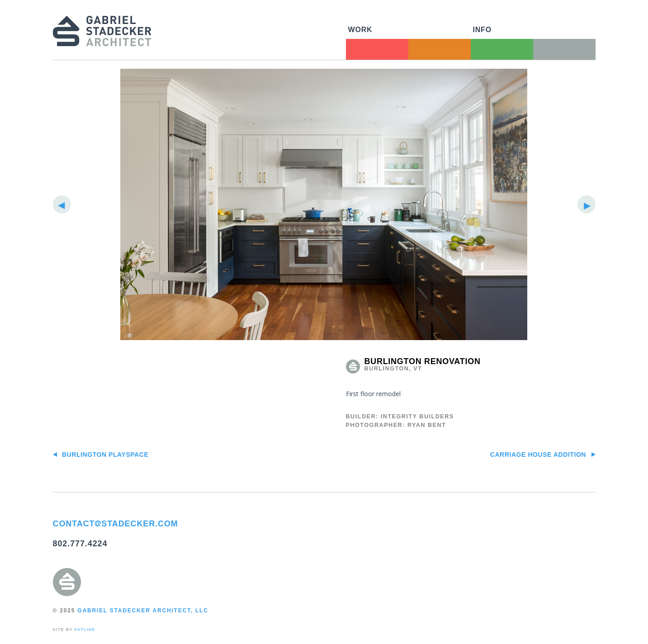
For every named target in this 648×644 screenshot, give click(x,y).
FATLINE (85, 630)
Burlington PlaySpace (101, 455)
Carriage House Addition (543, 455)
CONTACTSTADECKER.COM (116, 524)
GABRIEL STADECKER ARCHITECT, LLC (143, 611)
